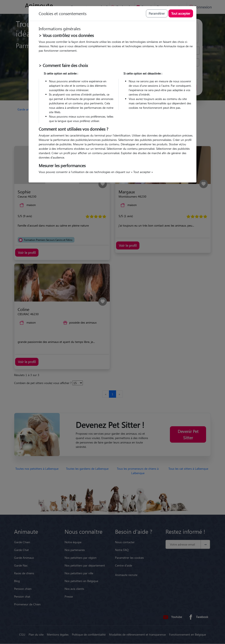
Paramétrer (157, 13)
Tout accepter (181, 13)
